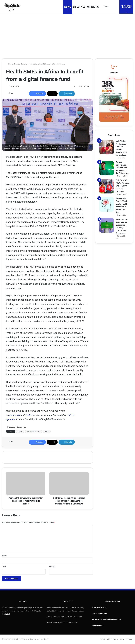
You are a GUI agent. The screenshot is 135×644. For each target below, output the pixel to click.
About (109, 639)
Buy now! (129, 639)
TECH (122, 639)
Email (4, 567)
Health (20, 431)
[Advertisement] (67, 36)
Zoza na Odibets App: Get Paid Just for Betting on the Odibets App (122, 168)
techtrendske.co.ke (99, 608)
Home (9, 64)
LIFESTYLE (79, 7)
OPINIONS (93, 7)
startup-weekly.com (100, 614)
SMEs (47, 431)
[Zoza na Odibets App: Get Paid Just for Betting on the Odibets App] (107, 168)
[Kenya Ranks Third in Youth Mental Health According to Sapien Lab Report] (107, 204)
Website (52, 567)
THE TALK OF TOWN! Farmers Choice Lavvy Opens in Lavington (122, 186)
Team (116, 639)
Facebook (15, 415)
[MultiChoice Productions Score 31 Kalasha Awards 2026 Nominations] (107, 147)
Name (4, 555)
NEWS (68, 7)
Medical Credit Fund (33, 431)
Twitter (29, 415)
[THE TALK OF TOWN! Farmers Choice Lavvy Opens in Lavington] (107, 186)
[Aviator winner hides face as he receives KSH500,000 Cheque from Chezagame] (107, 225)
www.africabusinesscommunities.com (107, 619)
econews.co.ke (98, 625)
